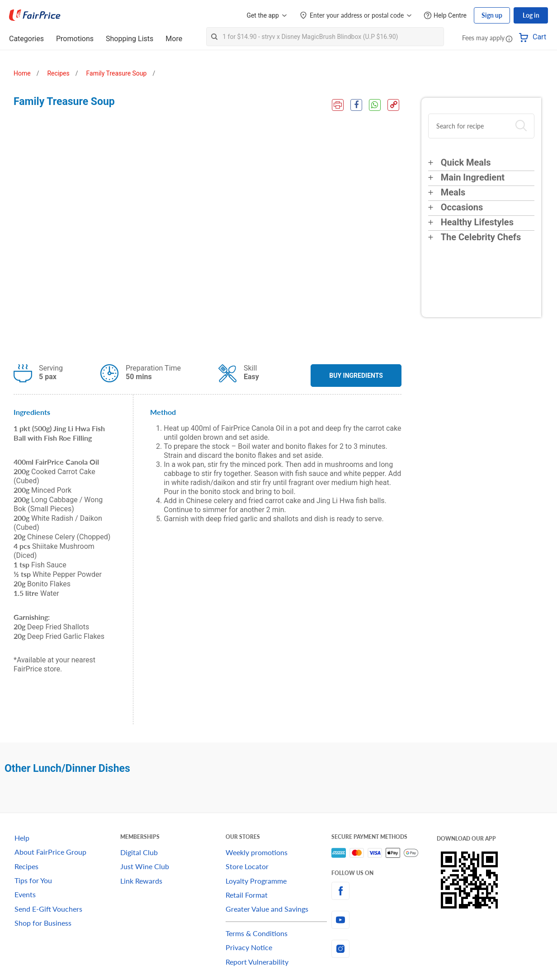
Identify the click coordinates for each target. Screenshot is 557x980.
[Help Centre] (445, 16)
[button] (509, 38)
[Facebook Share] (356, 105)
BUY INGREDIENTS (356, 376)
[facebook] (384, 891)
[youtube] (384, 920)
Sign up (492, 15)
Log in (531, 15)
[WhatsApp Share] (375, 105)
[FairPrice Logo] (35, 15)
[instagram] (384, 949)
